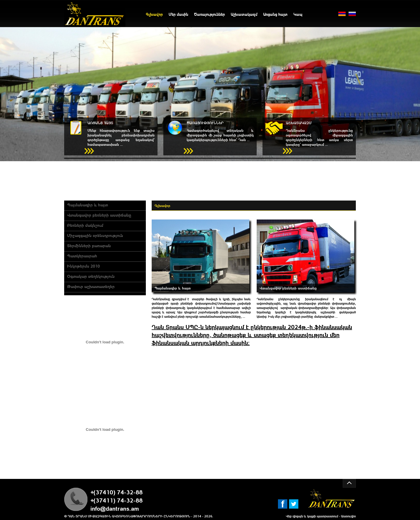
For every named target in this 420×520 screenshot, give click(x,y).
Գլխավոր (154, 14)
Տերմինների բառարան (89, 245)
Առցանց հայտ (275, 14)
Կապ (298, 14)
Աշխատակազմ (244, 14)
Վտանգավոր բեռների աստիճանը (99, 215)
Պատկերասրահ (82, 256)
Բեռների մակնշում (85, 225)
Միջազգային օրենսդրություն (95, 235)
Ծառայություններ (209, 14)
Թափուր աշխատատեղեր (91, 286)
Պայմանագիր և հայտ (87, 205)
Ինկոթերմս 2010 (83, 266)
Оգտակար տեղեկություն (91, 276)
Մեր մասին (178, 14)
